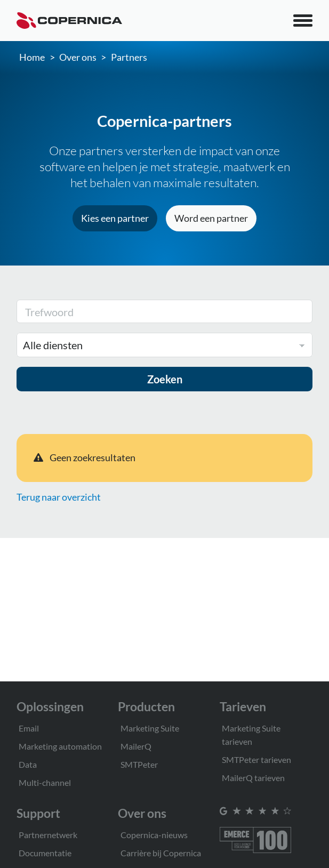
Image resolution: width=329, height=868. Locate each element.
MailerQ (136, 746)
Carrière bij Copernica (161, 853)
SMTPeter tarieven (256, 759)
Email (29, 728)
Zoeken (165, 379)
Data (28, 764)
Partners (129, 57)
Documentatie (45, 853)
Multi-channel (45, 782)
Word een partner (211, 218)
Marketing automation (60, 746)
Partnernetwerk (48, 835)
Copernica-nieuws (154, 835)
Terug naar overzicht (59, 497)
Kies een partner (115, 218)
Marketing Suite (150, 728)
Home (32, 57)
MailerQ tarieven (253, 778)
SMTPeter (139, 764)
